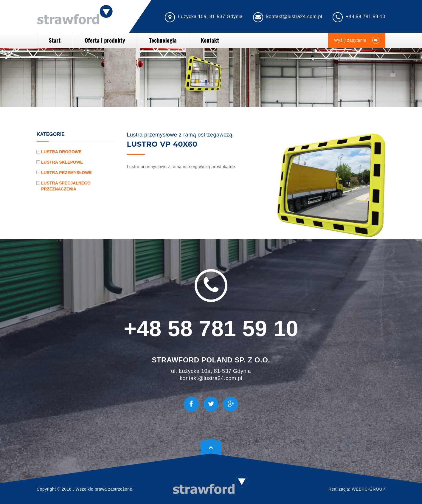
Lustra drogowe (61, 152)
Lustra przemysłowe (66, 173)
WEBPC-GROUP (369, 489)
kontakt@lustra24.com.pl (294, 17)
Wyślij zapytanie (357, 40)
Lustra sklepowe (62, 162)
